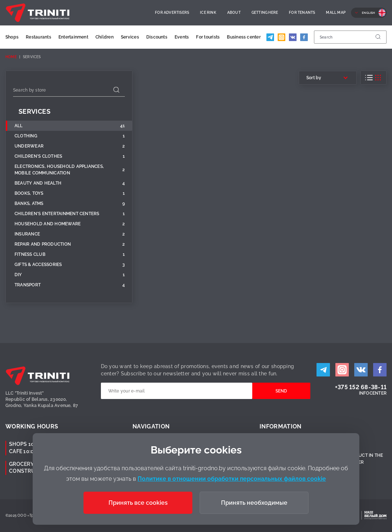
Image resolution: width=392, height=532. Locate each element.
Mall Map (336, 13)
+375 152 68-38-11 (361, 387)
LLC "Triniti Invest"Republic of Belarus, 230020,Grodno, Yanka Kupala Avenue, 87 (42, 399)
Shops (12, 37)
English (368, 13)
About (234, 13)
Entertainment (73, 37)
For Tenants (302, 13)
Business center (244, 37)
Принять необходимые (254, 503)
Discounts (157, 37)
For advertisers (172, 13)
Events (182, 37)
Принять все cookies (138, 503)
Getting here (265, 13)
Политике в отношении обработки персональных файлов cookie (232, 479)
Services (130, 37)
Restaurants (38, 37)
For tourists (208, 37)
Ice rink (208, 13)
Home (11, 57)
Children (105, 37)
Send (281, 391)
